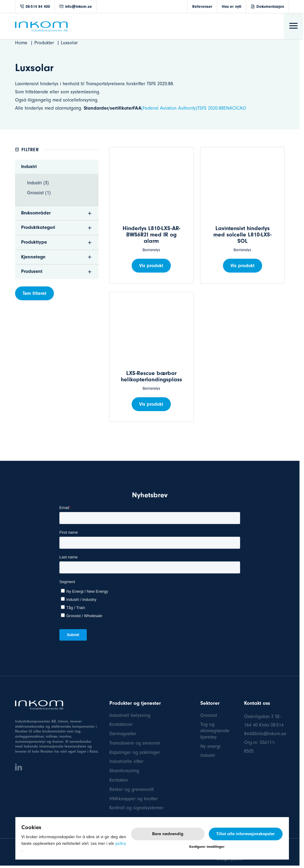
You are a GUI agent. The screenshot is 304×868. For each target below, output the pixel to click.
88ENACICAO (232, 108)
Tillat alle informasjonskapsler (246, 834)
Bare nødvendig (168, 834)
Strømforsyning (124, 771)
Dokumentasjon (270, 6)
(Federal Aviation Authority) (169, 108)
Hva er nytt (232, 6)
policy (121, 843)
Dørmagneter (123, 734)
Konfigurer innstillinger (207, 847)
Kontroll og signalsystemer (136, 808)
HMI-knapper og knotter (134, 799)
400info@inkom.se (268, 734)
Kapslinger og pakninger (135, 752)
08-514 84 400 (35, 6)
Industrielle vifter (126, 761)
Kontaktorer (121, 724)
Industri (208, 755)
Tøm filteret (34, 293)
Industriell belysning (130, 715)
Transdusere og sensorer (135, 743)
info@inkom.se (76, 6)
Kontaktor (119, 780)
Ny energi (210, 746)
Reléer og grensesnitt (132, 789)
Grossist (209, 715)
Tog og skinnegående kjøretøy (215, 731)
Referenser (202, 6)
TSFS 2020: (208, 108)
